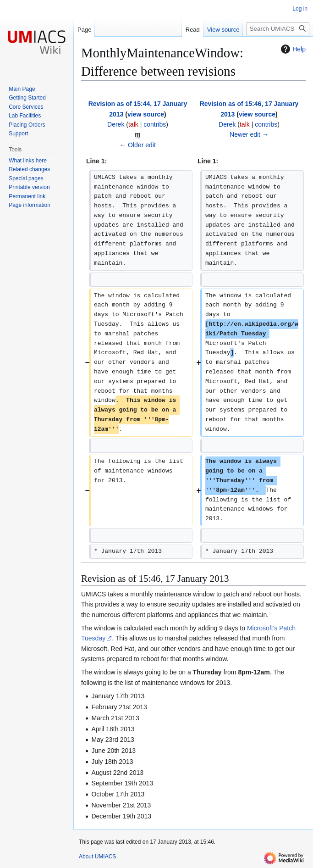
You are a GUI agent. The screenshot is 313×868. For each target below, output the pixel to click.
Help (292, 49)
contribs (155, 124)
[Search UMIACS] (278, 29)
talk (133, 124)
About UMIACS (97, 857)
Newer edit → (249, 134)
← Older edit (138, 145)
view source (146, 114)
